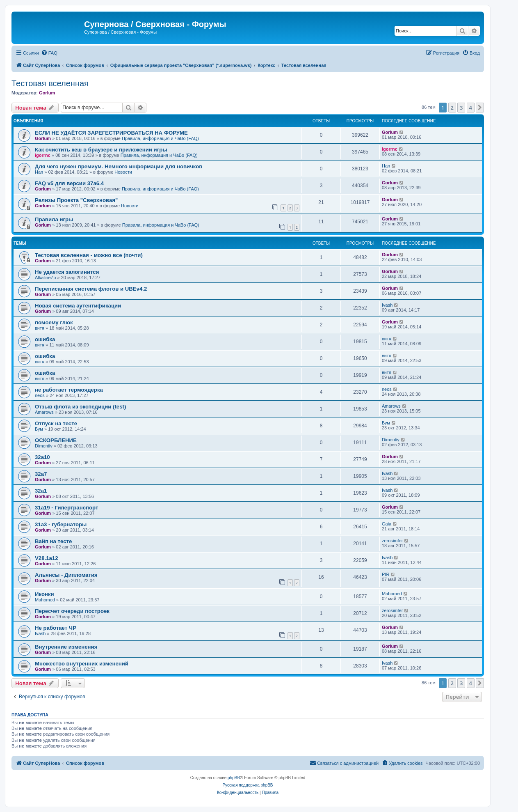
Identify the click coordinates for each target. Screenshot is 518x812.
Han (39, 172)
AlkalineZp (45, 278)
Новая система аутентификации (78, 306)
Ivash (387, 305)
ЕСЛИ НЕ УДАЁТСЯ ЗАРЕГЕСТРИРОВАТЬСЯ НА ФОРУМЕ (111, 133)
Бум (39, 429)
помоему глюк (54, 322)
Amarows (44, 412)
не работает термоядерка (69, 390)
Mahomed (45, 600)
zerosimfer (392, 541)
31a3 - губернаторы (61, 524)
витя (40, 328)
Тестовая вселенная (50, 83)
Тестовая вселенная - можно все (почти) (89, 255)
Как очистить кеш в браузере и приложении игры (101, 150)
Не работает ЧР (56, 628)
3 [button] (461, 108)
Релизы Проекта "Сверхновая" (76, 200)
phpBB (234, 778)
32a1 (41, 491)
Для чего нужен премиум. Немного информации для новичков (119, 166)
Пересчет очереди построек (72, 611)
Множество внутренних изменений (82, 664)
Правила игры (54, 219)
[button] (480, 108)
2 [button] (452, 108)
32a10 (42, 457)
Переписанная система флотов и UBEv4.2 (91, 289)
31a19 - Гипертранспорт (66, 508)
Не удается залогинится (67, 272)
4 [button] (471, 108)
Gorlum (47, 93)
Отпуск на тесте (56, 423)
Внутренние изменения (66, 647)
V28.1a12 (46, 558)
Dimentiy (44, 446)
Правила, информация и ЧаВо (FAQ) (160, 138)
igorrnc (43, 155)
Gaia (387, 524)
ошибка (45, 339)
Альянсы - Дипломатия (66, 575)
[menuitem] (49, 53)
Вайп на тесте (53, 541)
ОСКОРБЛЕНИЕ (56, 440)
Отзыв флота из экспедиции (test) (80, 407)
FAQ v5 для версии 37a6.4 (69, 183)
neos (40, 395)
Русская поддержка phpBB (248, 785)
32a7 (41, 474)
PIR (386, 574)
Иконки (44, 594)
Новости (123, 172)
